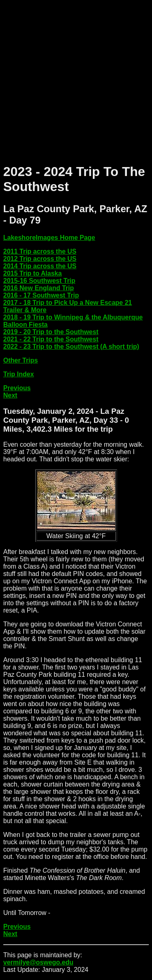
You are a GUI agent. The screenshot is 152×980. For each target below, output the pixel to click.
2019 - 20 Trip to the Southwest (51, 332)
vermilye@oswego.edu (38, 962)
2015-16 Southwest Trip (39, 281)
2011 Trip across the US (40, 251)
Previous (17, 388)
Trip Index (19, 374)
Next (10, 395)
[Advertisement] (76, 79)
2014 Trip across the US (40, 266)
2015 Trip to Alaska (32, 273)
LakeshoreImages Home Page (49, 238)
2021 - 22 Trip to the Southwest (51, 339)
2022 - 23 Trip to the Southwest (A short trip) (71, 347)
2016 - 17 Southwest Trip (41, 295)
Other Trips (20, 360)
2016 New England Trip (39, 288)
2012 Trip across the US (40, 259)
